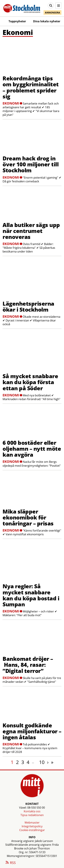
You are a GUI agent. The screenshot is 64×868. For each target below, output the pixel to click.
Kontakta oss (32, 811)
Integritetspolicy (32, 826)
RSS (10, 863)
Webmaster (32, 823)
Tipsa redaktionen (32, 815)
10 (42, 762)
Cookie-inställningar (32, 830)
